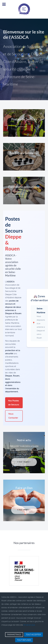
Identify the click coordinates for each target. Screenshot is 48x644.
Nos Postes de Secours (14, 403)
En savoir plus (21, 126)
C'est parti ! (24, 462)
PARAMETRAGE (14, 635)
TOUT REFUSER (24, 640)
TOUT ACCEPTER (33, 635)
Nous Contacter (13, 416)
